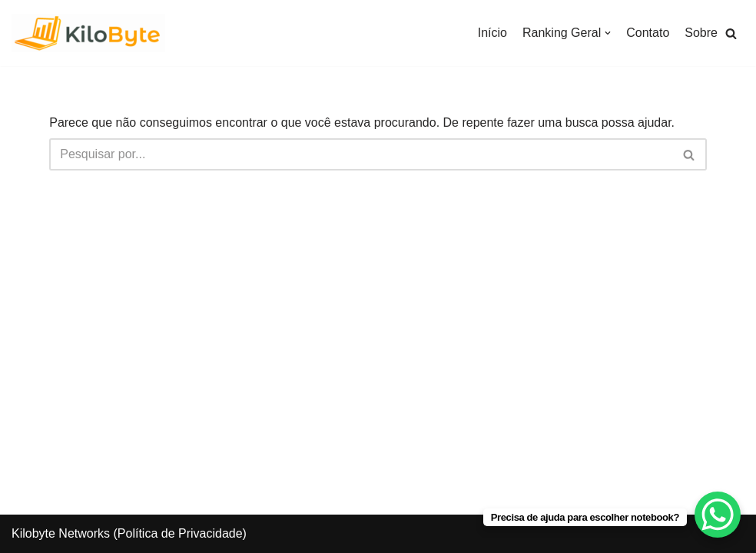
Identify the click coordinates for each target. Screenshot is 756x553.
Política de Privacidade (180, 533)
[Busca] (361, 154)
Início (492, 33)
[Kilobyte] (88, 33)
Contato (648, 33)
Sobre (701, 33)
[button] (731, 33)
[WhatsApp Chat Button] (718, 515)
